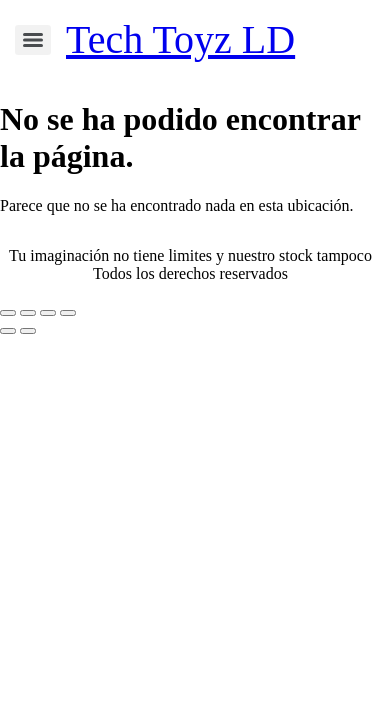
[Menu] (33, 40)
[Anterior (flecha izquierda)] (8, 331)
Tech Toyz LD (180, 39)
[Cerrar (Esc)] (68, 313)
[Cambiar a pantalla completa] (28, 313)
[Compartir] (48, 313)
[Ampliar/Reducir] (8, 313)
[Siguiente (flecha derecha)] (28, 331)
